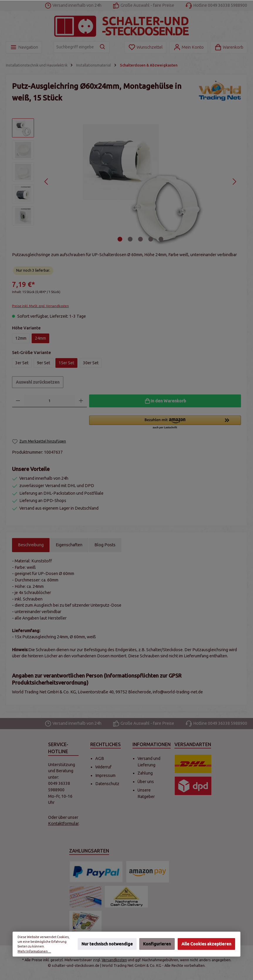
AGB (100, 758)
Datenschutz (107, 784)
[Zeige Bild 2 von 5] (130, 239)
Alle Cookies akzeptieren (206, 944)
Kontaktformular (63, 824)
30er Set (91, 363)
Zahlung (145, 773)
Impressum (105, 775)
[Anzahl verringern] (18, 401)
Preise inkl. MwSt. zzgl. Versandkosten (40, 306)
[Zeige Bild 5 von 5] (161, 239)
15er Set (66, 363)
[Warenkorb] (229, 47)
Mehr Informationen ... (34, 951)
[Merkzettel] (145, 47)
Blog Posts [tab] (105, 545)
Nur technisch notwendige (107, 944)
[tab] (31, 545)
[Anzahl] (50, 401)
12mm (21, 338)
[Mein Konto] (189, 47)
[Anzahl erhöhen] (81, 401)
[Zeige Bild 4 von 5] (151, 239)
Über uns (146, 782)
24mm (40, 338)
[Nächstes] (234, 182)
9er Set (44, 363)
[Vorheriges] (46, 182)
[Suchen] (103, 47)
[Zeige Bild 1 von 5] (120, 239)
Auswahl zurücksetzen (38, 382)
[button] (165, 423)
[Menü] (24, 47)
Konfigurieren (157, 944)
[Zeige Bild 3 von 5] (140, 239)
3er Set (22, 363)
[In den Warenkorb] (165, 401)
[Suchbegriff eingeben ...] (75, 47)
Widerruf (103, 767)
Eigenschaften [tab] (69, 545)
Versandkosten (114, 960)
